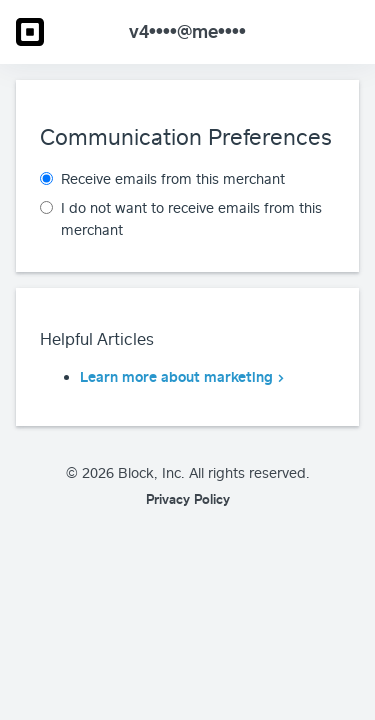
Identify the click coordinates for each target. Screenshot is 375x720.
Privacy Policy (188, 499)
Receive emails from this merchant (173, 178)
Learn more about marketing (176, 376)
